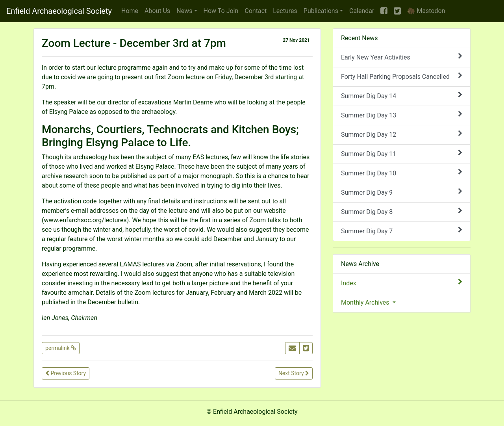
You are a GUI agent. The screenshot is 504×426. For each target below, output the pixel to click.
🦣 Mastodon (426, 11)
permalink (61, 348)
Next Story (294, 373)
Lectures (285, 11)
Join (221, 11)
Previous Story (66, 373)
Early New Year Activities (402, 57)
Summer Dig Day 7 (402, 231)
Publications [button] (321, 11)
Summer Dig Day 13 (402, 115)
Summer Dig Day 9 (402, 192)
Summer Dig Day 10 (402, 173)
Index (402, 283)
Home (130, 11)
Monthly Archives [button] (366, 302)
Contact (256, 11)
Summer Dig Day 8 (402, 211)
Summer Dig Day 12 (402, 134)
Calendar (362, 11)
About (157, 11)
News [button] (184, 11)
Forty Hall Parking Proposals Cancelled (402, 76)
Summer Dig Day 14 (402, 96)
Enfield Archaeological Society (59, 11)
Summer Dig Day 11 (402, 153)
